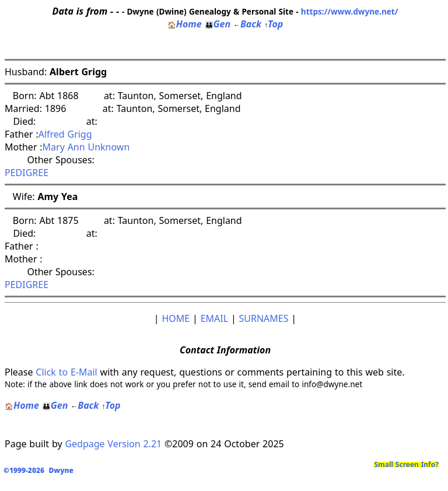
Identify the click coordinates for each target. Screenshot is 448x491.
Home (185, 24)
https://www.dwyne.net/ (350, 11)
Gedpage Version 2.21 (113, 444)
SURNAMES (264, 318)
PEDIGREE (27, 173)
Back (247, 24)
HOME (176, 318)
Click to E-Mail (66, 372)
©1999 (41, 470)
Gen (218, 24)
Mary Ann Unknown (86, 147)
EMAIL (214, 318)
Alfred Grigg (65, 134)
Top (274, 24)
